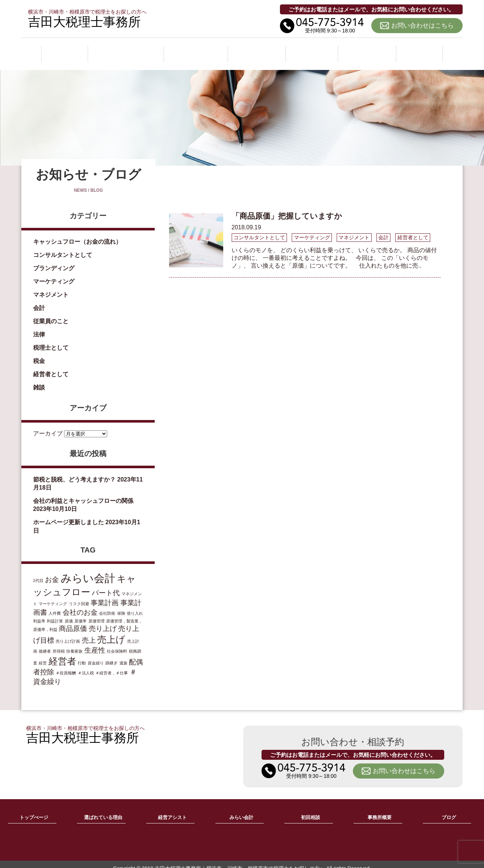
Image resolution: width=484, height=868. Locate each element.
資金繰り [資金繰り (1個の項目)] (96, 655)
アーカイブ (48, 425)
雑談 (39, 379)
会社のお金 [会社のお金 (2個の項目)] (80, 604)
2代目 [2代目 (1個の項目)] (38, 572)
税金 (39, 353)
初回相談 (313, 49)
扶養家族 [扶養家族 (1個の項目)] (74, 643)
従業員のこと (51, 313)
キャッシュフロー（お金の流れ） (77, 234)
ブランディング (54, 260)
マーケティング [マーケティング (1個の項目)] (53, 596)
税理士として (51, 340)
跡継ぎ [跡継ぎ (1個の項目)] (111, 655)
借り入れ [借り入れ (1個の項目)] (135, 605)
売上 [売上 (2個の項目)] (89, 632)
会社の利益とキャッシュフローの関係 (83, 493)
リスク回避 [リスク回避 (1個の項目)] (79, 596)
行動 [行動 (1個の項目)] (82, 655)
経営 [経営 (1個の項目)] (43, 655)
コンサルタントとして (63, 247)
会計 (39, 300)
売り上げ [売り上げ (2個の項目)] (103, 620)
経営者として (51, 366)
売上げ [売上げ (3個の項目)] (111, 631)
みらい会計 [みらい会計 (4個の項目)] (88, 570)
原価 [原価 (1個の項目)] (69, 613)
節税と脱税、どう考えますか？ (74, 471)
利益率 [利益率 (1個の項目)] (39, 613)
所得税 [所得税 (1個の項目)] (59, 643)
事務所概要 (368, 49)
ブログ (420, 49)
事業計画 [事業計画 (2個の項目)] (105, 595)
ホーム (64, 49)
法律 (39, 326)
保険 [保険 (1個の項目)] (121, 605)
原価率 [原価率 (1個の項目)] (80, 613)
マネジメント (51, 287)
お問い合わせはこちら (422, 26)
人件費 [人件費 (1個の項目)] (55, 605)
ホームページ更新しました (69, 514)
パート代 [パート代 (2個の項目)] (106, 585)
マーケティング (54, 273)
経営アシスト (197, 49)
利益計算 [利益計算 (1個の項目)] (55, 613)
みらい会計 (259, 49)
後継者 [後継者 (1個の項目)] (45, 643)
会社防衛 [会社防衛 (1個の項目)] (107, 605)
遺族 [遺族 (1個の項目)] (123, 655)
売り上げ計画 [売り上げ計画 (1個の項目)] (68, 633)
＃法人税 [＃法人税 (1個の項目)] (86, 665)
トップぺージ (34, 809)
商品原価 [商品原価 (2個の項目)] (73, 620)
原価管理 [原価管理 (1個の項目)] (97, 613)
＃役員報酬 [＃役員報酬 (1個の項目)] (66, 665)
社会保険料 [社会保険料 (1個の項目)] (117, 643)
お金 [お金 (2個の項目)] (52, 571)
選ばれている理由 (126, 49)
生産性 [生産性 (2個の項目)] (95, 642)
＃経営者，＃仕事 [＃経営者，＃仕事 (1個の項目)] (112, 665)
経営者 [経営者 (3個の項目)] (62, 653)
